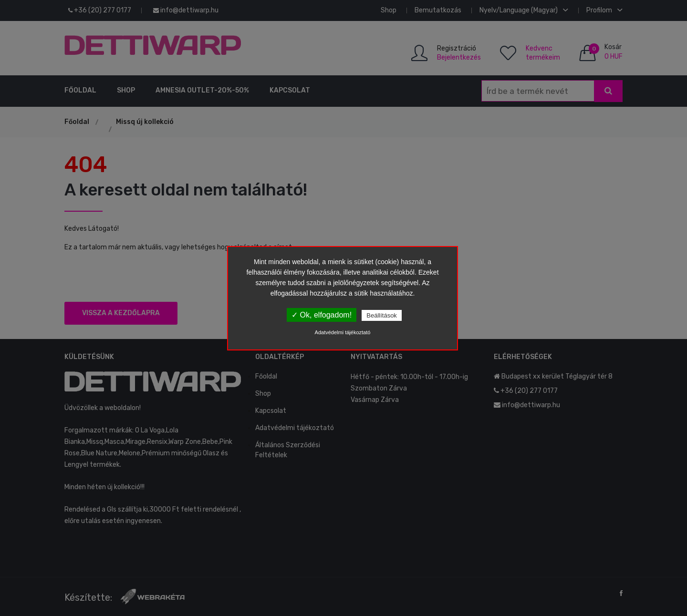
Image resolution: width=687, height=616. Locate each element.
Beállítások (382, 315)
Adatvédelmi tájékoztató (343, 332)
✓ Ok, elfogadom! (322, 315)
